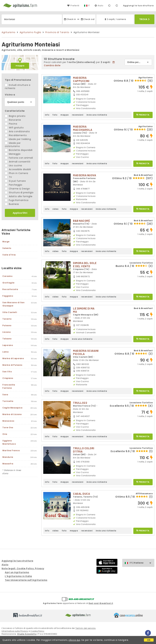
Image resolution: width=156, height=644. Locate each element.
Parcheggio (14, 185)
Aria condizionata (17, 131)
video (55, 209)
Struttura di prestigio (19, 192)
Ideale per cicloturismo (13, 145)
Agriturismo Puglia (30, 32)
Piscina (11, 124)
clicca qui (74, 640)
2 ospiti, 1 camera (115, 19)
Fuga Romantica (17, 200)
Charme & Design (17, 189)
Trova (144, 19)
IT (89, 6)
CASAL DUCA (81, 494)
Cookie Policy (37, 631)
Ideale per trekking (18, 139)
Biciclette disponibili (19, 150)
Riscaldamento (16, 135)
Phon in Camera (16, 173)
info (47, 115)
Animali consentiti (18, 162)
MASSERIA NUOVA (85, 175)
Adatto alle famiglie (19, 196)
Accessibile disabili (18, 169)
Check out (88, 19)
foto (55, 115)
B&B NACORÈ (81, 221)
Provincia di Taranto (57, 32)
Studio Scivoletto (27, 634)
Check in (70, 19)
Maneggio (13, 154)
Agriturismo (9, 32)
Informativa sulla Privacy (15, 631)
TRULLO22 (80, 403)
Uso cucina (13, 165)
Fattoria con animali (19, 158)
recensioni (78, 115)
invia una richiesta (97, 115)
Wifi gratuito (14, 128)
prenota (143, 115)
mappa (20, 66)
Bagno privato (15, 116)
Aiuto (99, 6)
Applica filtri (20, 213)
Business (12, 204)
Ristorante (13, 120)
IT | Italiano (142, 563)
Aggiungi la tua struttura (138, 6)
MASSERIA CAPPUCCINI (81, 79)
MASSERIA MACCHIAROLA (83, 128)
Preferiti (73, 6)
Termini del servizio (85, 628)
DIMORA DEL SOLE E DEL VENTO (85, 264)
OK (149, 640)
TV (8, 177)
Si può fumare (15, 181)
